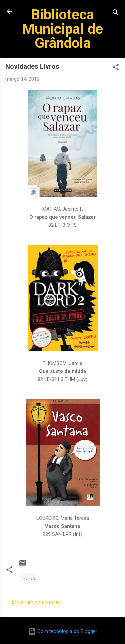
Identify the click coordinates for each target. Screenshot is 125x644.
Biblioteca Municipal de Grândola (62, 29)
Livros (28, 579)
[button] (116, 68)
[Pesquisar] (116, 14)
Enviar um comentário (36, 602)
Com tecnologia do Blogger (63, 631)
